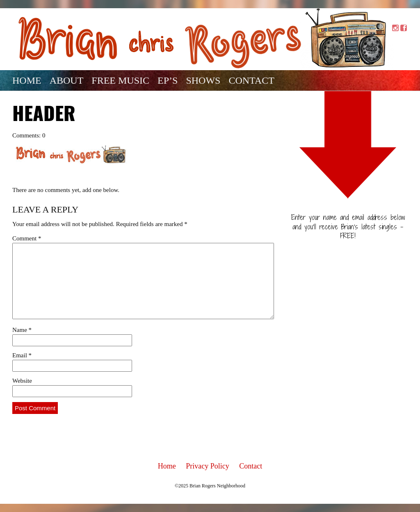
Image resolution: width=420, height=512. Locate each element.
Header (44, 115)
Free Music (120, 80)
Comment (27, 238)
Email (22, 355)
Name (22, 330)
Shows (203, 80)
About (67, 80)
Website (22, 381)
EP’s (168, 80)
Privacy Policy (208, 466)
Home (27, 80)
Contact (251, 80)
